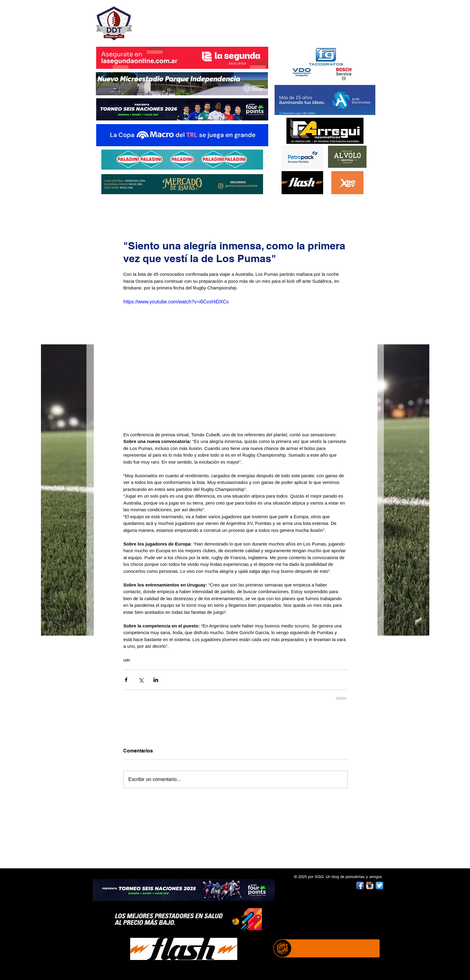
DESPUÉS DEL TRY (178, 20)
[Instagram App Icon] (370, 885)
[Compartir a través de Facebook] (126, 680)
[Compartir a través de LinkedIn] (156, 680)
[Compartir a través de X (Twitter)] (141, 680)
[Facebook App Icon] (360, 885)
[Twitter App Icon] (379, 885)
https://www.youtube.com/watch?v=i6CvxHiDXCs (176, 302)
